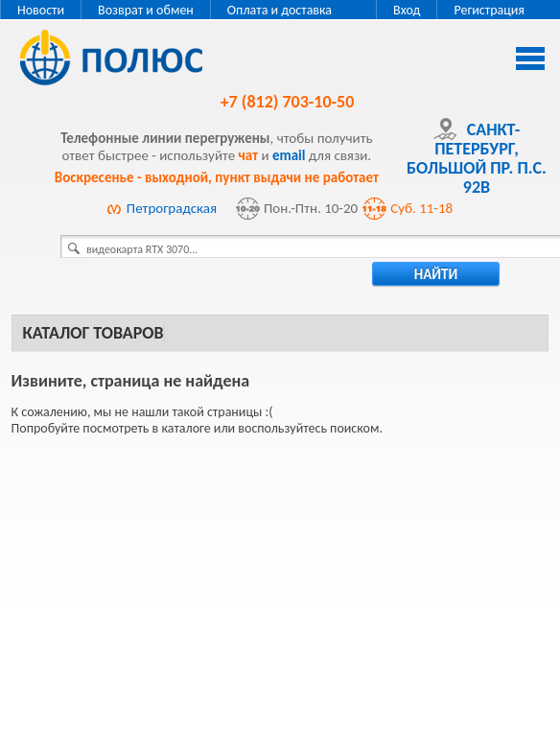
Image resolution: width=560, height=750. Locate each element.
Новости (41, 10)
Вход (407, 10)
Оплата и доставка (280, 10)
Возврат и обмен (146, 10)
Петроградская (172, 208)
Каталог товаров (93, 333)
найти (436, 274)
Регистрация (489, 10)
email (289, 155)
